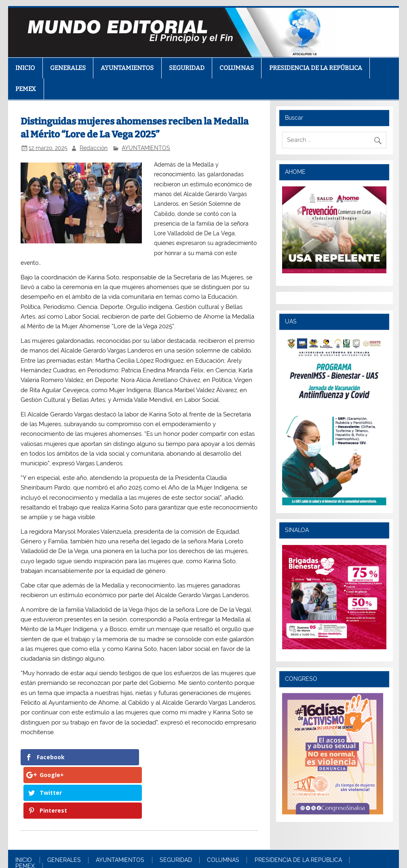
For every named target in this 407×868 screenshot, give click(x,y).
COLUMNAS (237, 68)
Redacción (94, 148)
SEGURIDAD (187, 68)
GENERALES (68, 68)
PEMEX (26, 89)
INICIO (25, 68)
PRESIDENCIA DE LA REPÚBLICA (316, 68)
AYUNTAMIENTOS (127, 68)
